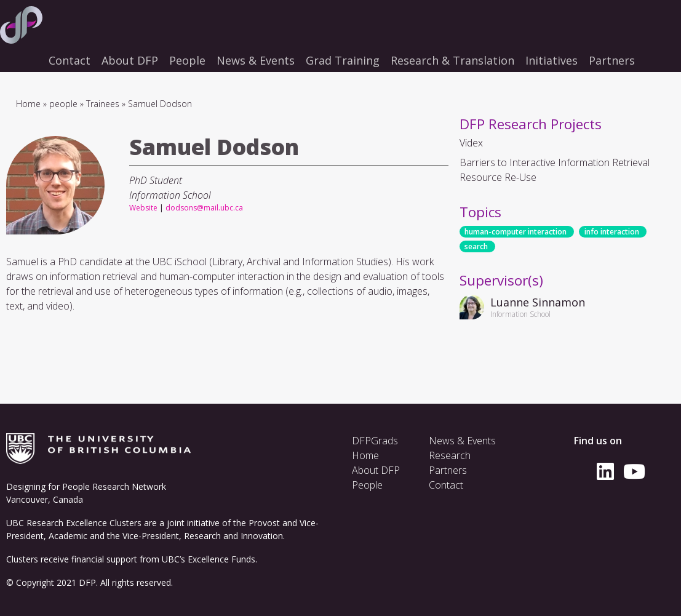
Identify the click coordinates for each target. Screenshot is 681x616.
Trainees (103, 104)
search (476, 246)
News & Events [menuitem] (256, 60)
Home (28, 104)
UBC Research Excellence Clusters (74, 523)
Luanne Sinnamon (538, 302)
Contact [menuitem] (70, 60)
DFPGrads (375, 441)
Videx (471, 143)
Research (450, 455)
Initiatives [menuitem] (552, 60)
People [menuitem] (187, 60)
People (367, 485)
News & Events (462, 441)
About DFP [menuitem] (130, 60)
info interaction (612, 232)
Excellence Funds (221, 559)
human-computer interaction (516, 232)
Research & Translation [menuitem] (452, 60)
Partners (448, 470)
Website (143, 208)
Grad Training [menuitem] (343, 60)
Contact (446, 485)
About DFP (376, 470)
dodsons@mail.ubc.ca (204, 208)
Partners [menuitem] (612, 60)
